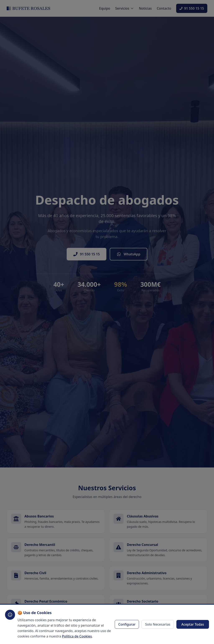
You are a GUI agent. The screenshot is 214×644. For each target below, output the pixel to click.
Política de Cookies (77, 636)
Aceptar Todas (193, 624)
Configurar (127, 624)
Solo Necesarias (158, 624)
